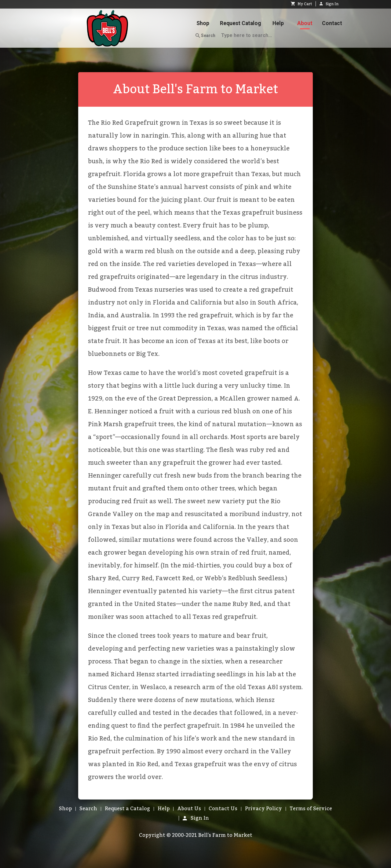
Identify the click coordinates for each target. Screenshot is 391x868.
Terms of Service (311, 809)
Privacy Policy (263, 809)
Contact (332, 23)
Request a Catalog (127, 809)
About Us (189, 809)
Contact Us (223, 809)
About (305, 23)
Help (278, 23)
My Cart (301, 4)
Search (205, 36)
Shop (203, 23)
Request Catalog (240, 23)
